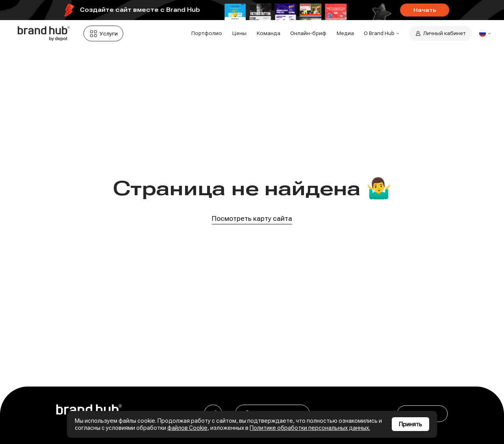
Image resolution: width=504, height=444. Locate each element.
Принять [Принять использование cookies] (410, 424)
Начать (425, 10)
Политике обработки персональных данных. (310, 428)
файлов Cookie (187, 428)
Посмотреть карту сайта (252, 219)
